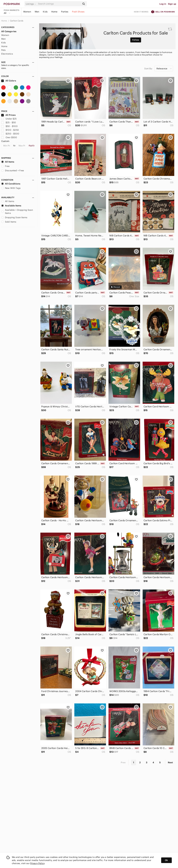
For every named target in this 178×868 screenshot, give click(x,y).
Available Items (11, 206)
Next (170, 762)
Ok (166, 860)
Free (5, 166)
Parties (65, 12)
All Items (8, 162)
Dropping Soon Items (14, 217)
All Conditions (11, 184)
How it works (141, 12)
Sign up (172, 4)
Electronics (7, 54)
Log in (163, 4)
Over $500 (9, 137)
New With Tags (11, 188)
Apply (32, 145)
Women (27, 12)
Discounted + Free (13, 170)
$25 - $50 (9, 122)
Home (54, 12)
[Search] (59, 4)
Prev (123, 762)
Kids (45, 12)
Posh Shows (78, 12)
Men (37, 12)
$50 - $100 (9, 126)
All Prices (8, 115)
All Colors (9, 81)
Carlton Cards (17, 21)
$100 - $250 (10, 130)
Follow (136, 40)
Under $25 (9, 119)
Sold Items (9, 222)
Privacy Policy (37, 863)
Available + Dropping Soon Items (17, 212)
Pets (4, 50)
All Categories (9, 31)
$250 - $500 (10, 134)
